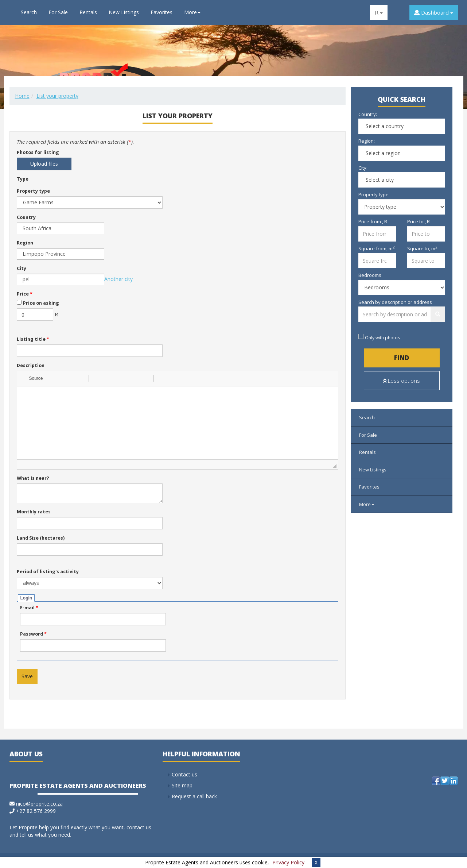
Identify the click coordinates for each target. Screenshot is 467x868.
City (22, 268)
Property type (33, 191)
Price (25, 294)
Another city (118, 279)
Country (26, 217)
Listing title (33, 339)
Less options (402, 381)
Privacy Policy (288, 862)
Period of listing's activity (48, 572)
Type (23, 179)
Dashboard (434, 12)
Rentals (88, 12)
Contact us (184, 774)
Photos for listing (38, 152)
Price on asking (41, 303)
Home (22, 96)
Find (402, 358)
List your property (57, 96)
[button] (33, 378)
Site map (182, 785)
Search (29, 12)
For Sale (58, 12)
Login (26, 598)
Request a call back (194, 796)
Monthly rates (34, 512)
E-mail (29, 608)
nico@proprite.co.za (39, 804)
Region (25, 243)
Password (33, 634)
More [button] (192, 12)
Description (31, 365)
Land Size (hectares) (41, 538)
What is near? (33, 478)
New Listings (124, 12)
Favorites (161, 12)
